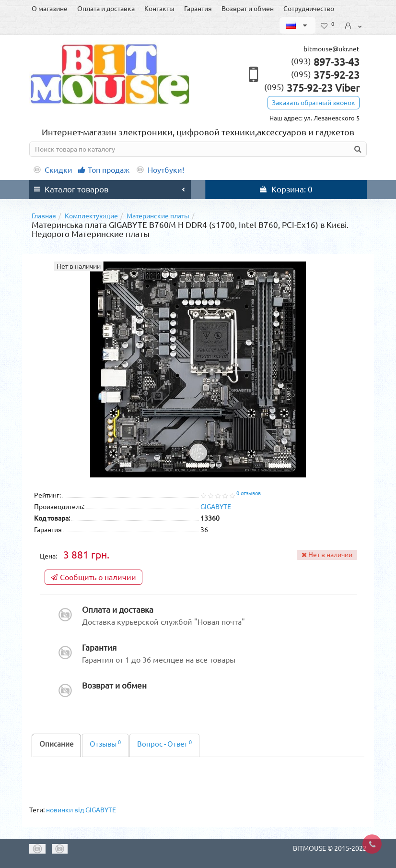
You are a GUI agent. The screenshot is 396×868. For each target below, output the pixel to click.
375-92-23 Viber (312, 88)
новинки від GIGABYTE (81, 810)
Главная (44, 216)
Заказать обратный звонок (314, 103)
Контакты (159, 9)
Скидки (52, 170)
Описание (56, 744)
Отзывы (105, 744)
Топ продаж (104, 170)
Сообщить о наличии (93, 577)
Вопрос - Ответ (164, 744)
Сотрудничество (309, 9)
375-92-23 (325, 75)
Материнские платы (158, 216)
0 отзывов (249, 493)
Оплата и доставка (106, 9)
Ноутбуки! (160, 170)
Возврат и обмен (248, 9)
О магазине (50, 9)
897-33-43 (325, 62)
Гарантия (198, 9)
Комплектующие (91, 216)
